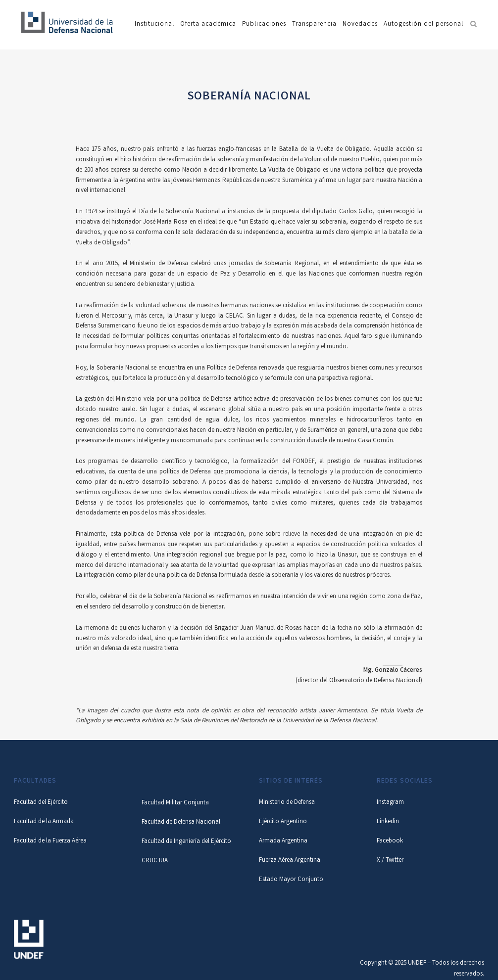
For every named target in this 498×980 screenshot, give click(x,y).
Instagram (390, 803)
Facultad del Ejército (41, 803)
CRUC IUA (155, 861)
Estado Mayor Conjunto (291, 880)
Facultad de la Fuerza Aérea (50, 841)
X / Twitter (390, 861)
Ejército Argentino (283, 822)
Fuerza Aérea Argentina (290, 861)
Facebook (390, 841)
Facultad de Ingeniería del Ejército (186, 842)
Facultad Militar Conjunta (175, 803)
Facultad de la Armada (44, 822)
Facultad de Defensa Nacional (181, 822)
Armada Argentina (283, 841)
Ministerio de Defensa (287, 803)
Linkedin (388, 822)
